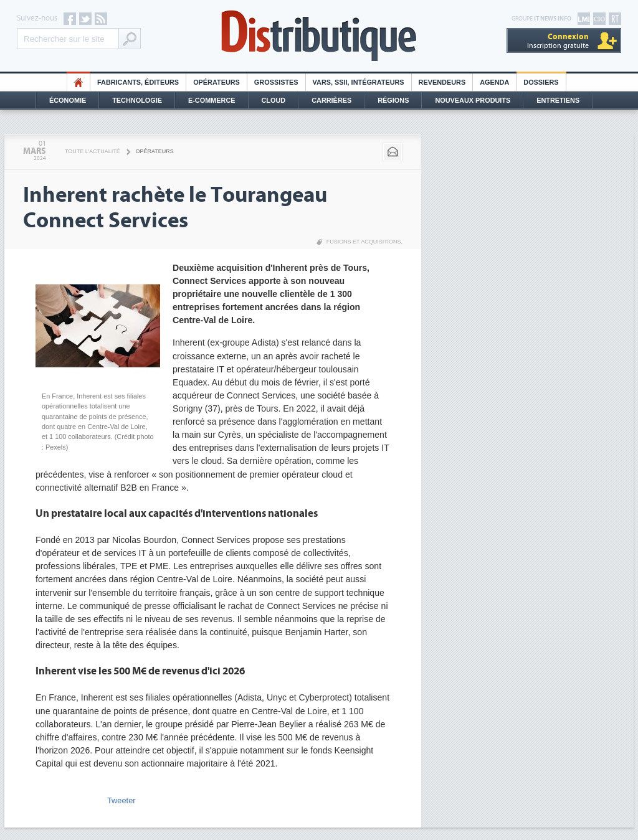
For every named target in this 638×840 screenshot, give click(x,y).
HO (79, 82)
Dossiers (541, 82)
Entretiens (558, 100)
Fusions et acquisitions (364, 242)
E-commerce (212, 100)
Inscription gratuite (558, 41)
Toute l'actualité (93, 151)
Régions (393, 100)
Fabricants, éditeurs (138, 82)
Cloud (274, 100)
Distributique (319, 36)
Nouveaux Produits (473, 100)
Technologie (137, 100)
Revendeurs (442, 82)
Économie (68, 100)
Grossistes (276, 82)
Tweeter (121, 800)
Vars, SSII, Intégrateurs (359, 82)
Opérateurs (217, 82)
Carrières (331, 100)
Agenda (494, 82)
